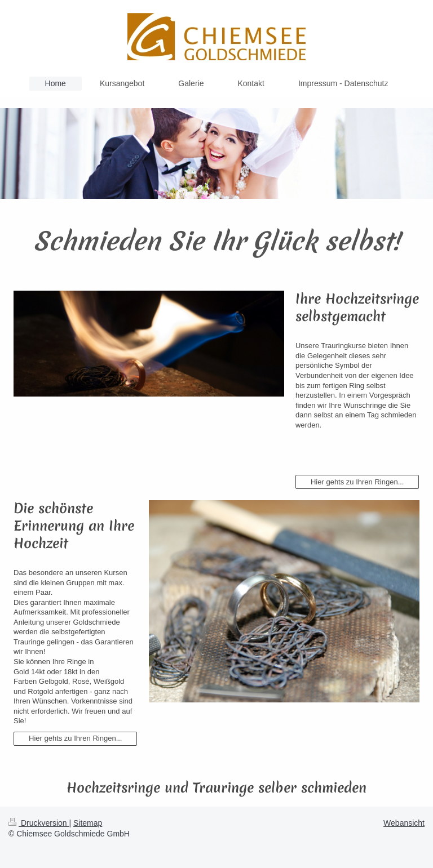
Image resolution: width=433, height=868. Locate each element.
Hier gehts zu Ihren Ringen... (357, 482)
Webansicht (404, 823)
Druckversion (39, 823)
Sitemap (88, 823)
